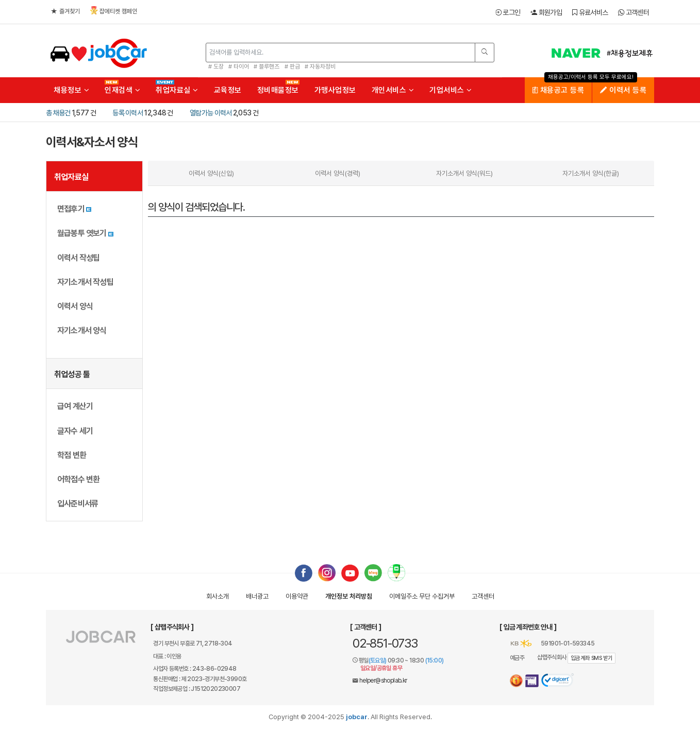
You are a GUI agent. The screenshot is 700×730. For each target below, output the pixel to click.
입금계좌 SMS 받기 (591, 658)
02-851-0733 (385, 643)
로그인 (508, 12)
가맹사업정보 (335, 90)
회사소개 (218, 596)
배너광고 (257, 596)
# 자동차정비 (320, 66)
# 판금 (292, 66)
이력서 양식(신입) (211, 173)
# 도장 (216, 66)
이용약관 (297, 596)
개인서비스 (393, 90)
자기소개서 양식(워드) (464, 173)
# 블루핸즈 (266, 66)
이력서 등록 (623, 90)
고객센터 (634, 12)
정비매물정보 (278, 90)
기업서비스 (451, 90)
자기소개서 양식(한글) (591, 173)
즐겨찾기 (65, 11)
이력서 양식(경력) (338, 173)
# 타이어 (239, 66)
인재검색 (122, 90)
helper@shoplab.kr (383, 681)
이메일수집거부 (422, 596)
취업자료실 (177, 90)
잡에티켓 (114, 11)
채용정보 (71, 90)
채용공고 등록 (559, 90)
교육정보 (228, 90)
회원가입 (546, 12)
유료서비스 (590, 12)
